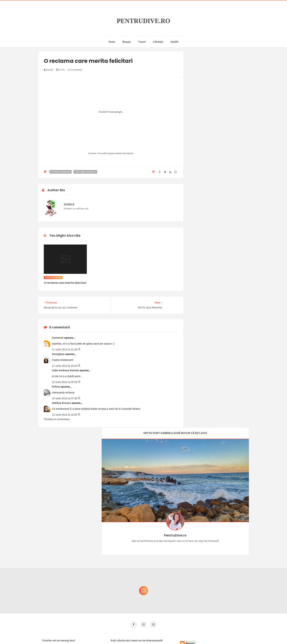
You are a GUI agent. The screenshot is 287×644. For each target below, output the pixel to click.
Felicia (56, 387)
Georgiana (59, 354)
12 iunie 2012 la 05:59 (65, 382)
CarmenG (58, 338)
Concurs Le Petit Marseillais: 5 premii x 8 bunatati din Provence (220, 550)
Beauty (127, 42)
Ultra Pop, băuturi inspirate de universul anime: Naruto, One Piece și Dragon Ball (220, 605)
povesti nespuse (61, 172)
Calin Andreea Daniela (66, 370)
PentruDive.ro (143, 21)
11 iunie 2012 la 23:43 (65, 366)
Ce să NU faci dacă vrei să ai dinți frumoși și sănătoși (218, 586)
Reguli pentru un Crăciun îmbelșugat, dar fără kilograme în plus (220, 568)
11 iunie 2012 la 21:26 (65, 349)
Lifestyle (158, 42)
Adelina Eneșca (62, 403)
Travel (142, 42)
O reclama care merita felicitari (65, 283)
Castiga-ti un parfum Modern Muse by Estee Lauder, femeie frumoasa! (219, 533)
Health (174, 42)
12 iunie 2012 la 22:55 (65, 415)
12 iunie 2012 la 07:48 (65, 398)
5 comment (75, 70)
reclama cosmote (86, 172)
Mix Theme (174, 634)
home (112, 42)
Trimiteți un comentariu (57, 419)
